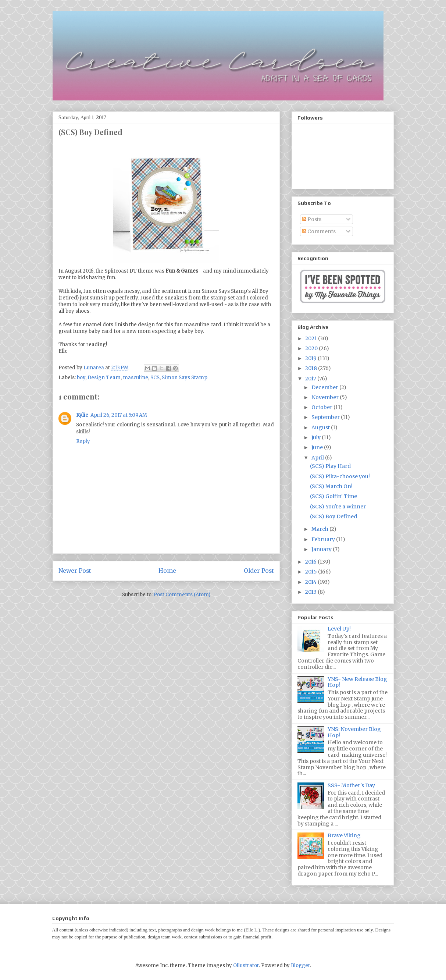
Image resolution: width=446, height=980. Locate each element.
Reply (83, 441)
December (325, 387)
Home (167, 571)
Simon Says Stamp (185, 378)
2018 (312, 368)
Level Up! (339, 629)
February (324, 539)
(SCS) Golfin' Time (333, 496)
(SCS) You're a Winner (338, 507)
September (326, 417)
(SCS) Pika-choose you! (340, 476)
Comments (319, 231)
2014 (311, 582)
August (321, 427)
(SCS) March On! (331, 486)
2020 (312, 348)
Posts (312, 219)
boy (81, 378)
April (318, 458)
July (317, 437)
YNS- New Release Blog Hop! (357, 682)
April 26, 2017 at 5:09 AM (119, 415)
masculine (135, 378)
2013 (311, 592)
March (320, 529)
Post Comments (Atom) (182, 595)
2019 (311, 358)
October (322, 407)
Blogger (300, 965)
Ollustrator (246, 965)
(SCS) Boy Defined (333, 516)
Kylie (82, 415)
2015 (312, 572)
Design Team (104, 378)
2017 (311, 379)
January (322, 549)
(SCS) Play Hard (330, 466)
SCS (155, 378)
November (326, 397)
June (318, 447)
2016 (311, 562)
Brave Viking (344, 835)
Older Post (259, 571)
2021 (312, 338)
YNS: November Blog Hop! (354, 732)
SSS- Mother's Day (351, 785)
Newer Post (75, 571)
